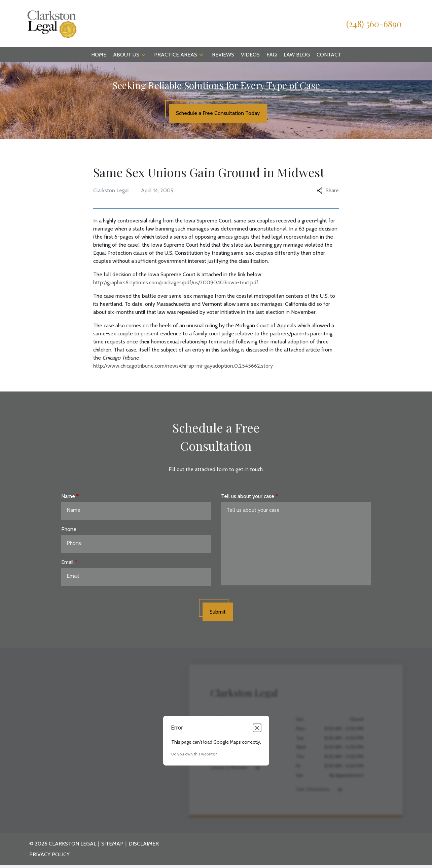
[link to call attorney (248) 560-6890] (374, 24)
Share (328, 190)
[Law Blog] (297, 55)
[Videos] (250, 55)
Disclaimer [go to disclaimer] (144, 844)
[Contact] (329, 55)
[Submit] (218, 612)
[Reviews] (223, 55)
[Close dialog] (257, 728)
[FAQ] (272, 55)
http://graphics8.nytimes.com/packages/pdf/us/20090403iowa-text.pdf (176, 282)
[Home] (99, 55)
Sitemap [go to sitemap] (112, 844)
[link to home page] (52, 23)
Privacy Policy (49, 854)
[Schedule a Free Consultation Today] (218, 113)
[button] (143, 55)
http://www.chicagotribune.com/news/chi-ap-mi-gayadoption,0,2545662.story (183, 366)
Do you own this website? (194, 754)
